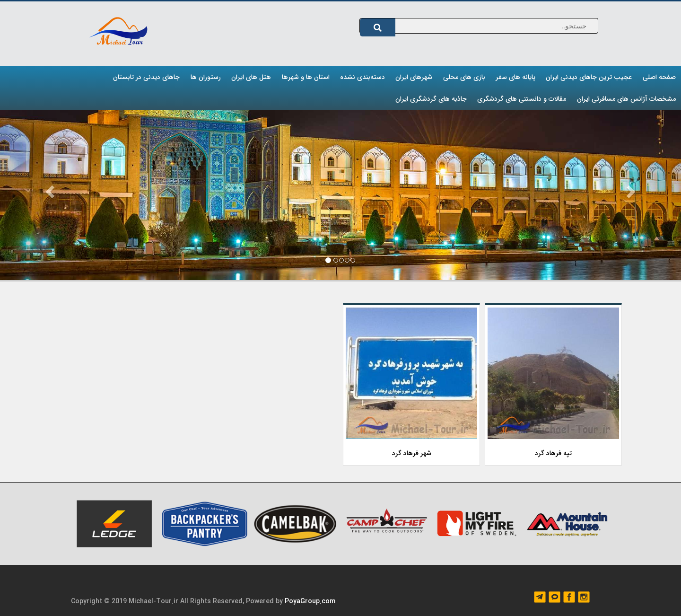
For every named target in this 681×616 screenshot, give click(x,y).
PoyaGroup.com (310, 601)
